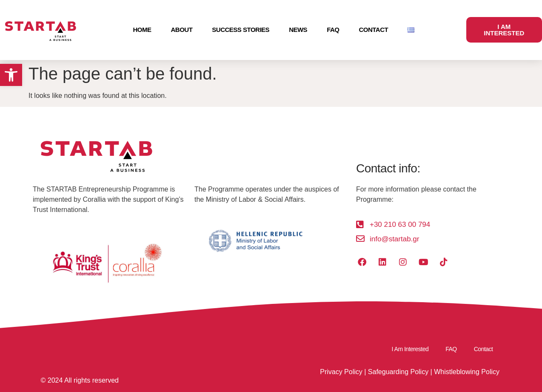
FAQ (333, 30)
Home (142, 30)
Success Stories (241, 30)
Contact (373, 30)
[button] (11, 75)
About (182, 30)
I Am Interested (410, 349)
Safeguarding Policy (398, 372)
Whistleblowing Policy (467, 372)
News (298, 30)
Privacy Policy (341, 372)
